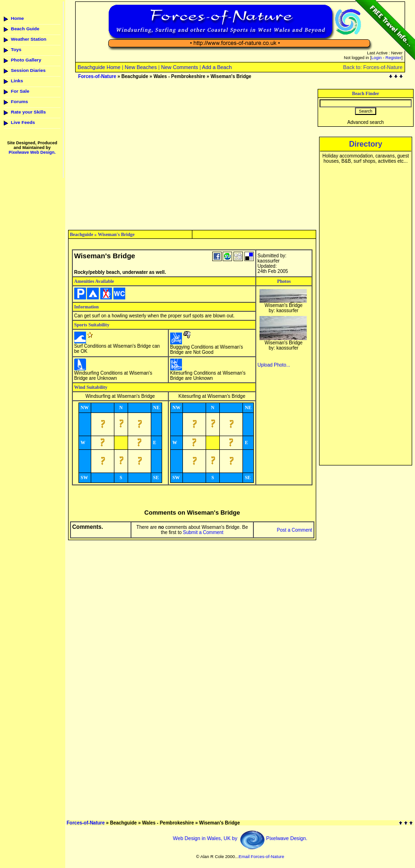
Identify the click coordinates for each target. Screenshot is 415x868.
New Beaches (141, 67)
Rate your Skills (28, 112)
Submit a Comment (203, 532)
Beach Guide (25, 29)
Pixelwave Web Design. (32, 152)
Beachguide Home (99, 67)
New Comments (180, 67)
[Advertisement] (192, 155)
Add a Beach (217, 67)
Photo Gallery (26, 60)
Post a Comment (294, 530)
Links (17, 81)
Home (17, 18)
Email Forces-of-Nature (261, 857)
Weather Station (29, 39)
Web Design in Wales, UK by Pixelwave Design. (240, 838)
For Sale (20, 91)
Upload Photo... (274, 365)
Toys (16, 49)
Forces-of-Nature (97, 76)
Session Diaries (28, 70)
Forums (19, 101)
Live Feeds (23, 122)
